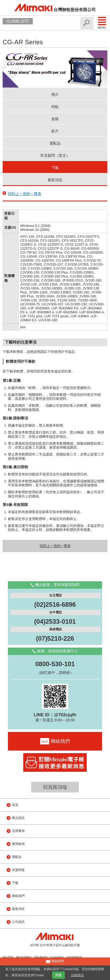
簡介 (55, 94)
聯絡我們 (18, 896)
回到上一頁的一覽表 (25, 194)
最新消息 (55, 180)
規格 (55, 119)
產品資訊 (18, 818)
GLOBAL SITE (18, 21)
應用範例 (18, 844)
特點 (55, 107)
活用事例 (18, 831)
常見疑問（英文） (55, 155)
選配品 (55, 143)
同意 (58, 975)
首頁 (15, 805)
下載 (55, 168)
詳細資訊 (77, 975)
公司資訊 (18, 922)
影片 (55, 131)
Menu (102, 23)
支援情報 (18, 870)
